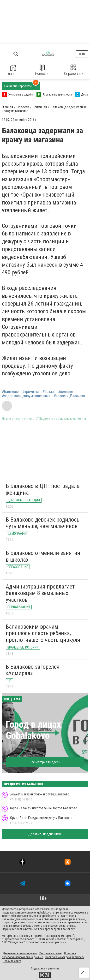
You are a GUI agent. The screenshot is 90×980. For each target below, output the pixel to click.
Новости (42, 70)
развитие (54, 968)
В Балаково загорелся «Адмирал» (33, 670)
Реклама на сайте (50, 953)
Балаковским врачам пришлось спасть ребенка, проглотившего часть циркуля (43, 633)
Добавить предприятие (45, 834)
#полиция (65, 392)
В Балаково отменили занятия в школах (43, 556)
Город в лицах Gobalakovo (33, 730)
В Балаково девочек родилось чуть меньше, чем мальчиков (43, 523)
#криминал (31, 392)
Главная (13, 70)
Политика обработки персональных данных (39, 955)
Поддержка (38, 968)
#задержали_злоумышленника (26, 396)
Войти (82, 54)
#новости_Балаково (69, 396)
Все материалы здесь (45, 762)
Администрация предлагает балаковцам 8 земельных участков (40, 593)
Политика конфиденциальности (65, 957)
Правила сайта (12, 961)
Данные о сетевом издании (20, 953)
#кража (49, 392)
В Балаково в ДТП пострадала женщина (43, 489)
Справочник (74, 70)
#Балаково (10, 392)
